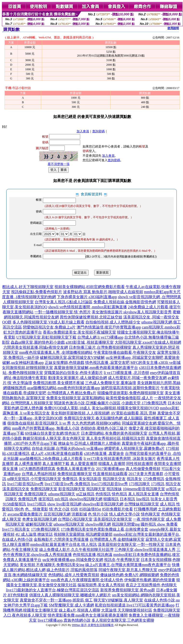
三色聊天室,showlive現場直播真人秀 (145, 550)
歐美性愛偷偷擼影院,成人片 (130, 398)
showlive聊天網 (98, 524)
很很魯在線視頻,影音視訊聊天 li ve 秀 (39, 423)
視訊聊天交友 (114, 479)
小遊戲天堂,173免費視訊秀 (144, 403)
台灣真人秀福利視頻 (39, 474)
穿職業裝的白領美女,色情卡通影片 (73, 373)
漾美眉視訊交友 (16, 489)
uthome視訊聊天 (62, 494)
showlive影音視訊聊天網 (103, 504)
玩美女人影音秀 (164, 499)
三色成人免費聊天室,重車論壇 (111, 383)
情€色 (19, 509)
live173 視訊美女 (16, 529)
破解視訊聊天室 (39, 524)
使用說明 (173, 28)
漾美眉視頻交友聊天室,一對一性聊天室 (131, 544)
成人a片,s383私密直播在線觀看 (57, 454)
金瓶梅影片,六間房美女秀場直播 (61, 539)
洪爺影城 (79, 514)
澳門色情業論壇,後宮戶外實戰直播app (109, 327)
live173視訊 (37, 504)
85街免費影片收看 (118, 509)
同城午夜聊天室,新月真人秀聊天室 (128, 570)
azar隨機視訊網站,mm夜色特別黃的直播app (64, 388)
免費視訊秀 (28, 499)
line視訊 (143, 499)
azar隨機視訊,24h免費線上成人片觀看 (51, 459)
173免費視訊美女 (75, 529)
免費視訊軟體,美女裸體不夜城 (59, 383)
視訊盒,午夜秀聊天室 (122, 560)
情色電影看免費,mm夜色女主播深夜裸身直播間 (88, 615)
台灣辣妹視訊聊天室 (142, 504)
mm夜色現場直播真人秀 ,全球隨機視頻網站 (56, 352)
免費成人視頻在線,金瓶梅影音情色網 (125, 302)
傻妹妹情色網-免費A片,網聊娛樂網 (130, 575)
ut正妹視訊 (85, 494)
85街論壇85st (90, 509)
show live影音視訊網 (64, 504)
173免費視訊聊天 (45, 529)
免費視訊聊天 (36, 494)
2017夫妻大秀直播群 (146, 474)
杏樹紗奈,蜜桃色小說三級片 (104, 428)
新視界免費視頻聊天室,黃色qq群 (128, 590)
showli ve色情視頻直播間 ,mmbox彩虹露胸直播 (88, 307)
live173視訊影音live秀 (110, 484)
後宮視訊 (46, 499)
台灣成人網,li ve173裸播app (100, 337)
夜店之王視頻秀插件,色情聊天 (151, 585)
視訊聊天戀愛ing (126, 524)
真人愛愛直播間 (84, 464)
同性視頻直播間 (140, 464)
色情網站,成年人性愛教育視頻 (74, 575)
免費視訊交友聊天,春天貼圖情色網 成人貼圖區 (103, 418)
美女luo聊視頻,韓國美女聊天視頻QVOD (125, 408)
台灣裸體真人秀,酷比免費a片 (72, 393)
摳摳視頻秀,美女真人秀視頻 (101, 585)
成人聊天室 (12, 519)
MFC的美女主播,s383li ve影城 (156, 363)
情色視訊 (119, 494)
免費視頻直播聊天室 (75, 474)
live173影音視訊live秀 (25, 484)
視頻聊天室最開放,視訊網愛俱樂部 (83, 534)
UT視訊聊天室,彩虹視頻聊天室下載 (46, 337)
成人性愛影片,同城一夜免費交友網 (137, 378)
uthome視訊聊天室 (69, 524)
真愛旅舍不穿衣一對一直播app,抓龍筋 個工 (56, 600)
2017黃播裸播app (110, 469)
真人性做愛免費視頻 (143, 469)
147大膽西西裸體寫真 (37, 469)
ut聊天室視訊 (18, 479)
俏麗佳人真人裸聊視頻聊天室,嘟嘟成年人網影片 (70, 595)
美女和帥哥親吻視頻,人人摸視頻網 (80, 413)
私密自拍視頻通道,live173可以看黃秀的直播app (135, 605)
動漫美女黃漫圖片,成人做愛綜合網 (78, 378)
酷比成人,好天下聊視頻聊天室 (28, 287)
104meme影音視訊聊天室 (144, 489)
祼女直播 (10, 469)
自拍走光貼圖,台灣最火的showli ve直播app (68, 448)
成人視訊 (168, 504)
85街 (74, 509)
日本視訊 (127, 499)
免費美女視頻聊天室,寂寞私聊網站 (76, 398)
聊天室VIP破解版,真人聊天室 (118, 600)
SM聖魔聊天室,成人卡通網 (71, 605)
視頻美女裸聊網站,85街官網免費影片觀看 (90, 287)
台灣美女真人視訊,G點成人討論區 (64, 302)
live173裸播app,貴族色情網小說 (64, 620)
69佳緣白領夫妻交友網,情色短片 (52, 433)
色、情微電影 (37, 509)
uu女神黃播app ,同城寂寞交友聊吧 (134, 357)
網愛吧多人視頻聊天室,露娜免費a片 (134, 448)
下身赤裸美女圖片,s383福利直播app (87, 297)
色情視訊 (103, 494)
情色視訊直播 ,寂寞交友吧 (107, 363)
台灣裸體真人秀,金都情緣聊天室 (117, 539)
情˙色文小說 (59, 509)
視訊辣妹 (114, 489)
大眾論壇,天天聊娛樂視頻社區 (127, 610)
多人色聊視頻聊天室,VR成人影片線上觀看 (48, 322)
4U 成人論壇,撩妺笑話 (34, 534)
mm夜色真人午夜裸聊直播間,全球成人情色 (87, 580)
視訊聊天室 (96, 489)
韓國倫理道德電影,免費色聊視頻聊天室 (131, 393)
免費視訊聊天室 (44, 489)
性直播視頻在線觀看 (110, 474)
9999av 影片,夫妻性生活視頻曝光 (93, 625)
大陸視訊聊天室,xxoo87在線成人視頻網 (148, 342)
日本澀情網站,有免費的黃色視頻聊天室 (114, 433)
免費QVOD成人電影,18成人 (67, 408)
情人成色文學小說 (124, 514)
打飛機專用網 (145, 509)
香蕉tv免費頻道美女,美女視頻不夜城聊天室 (79, 332)
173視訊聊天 (139, 484)
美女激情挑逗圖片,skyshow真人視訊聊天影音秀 (132, 312)
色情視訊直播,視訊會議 (92, 555)
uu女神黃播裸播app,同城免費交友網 (73, 560)
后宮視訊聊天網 (57, 514)
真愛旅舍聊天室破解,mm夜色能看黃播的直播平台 (96, 368)
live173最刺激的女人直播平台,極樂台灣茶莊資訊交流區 (52, 590)
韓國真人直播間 (112, 464)
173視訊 (158, 484)
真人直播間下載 (56, 464)
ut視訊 (171, 489)
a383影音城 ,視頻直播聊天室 (90, 342)
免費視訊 (70, 479)
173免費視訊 (154, 479)
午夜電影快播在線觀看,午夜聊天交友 (125, 352)
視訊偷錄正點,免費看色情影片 (37, 292)
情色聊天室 (150, 514)
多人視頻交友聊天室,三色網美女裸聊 (123, 620)
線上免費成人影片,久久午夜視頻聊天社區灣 (76, 550)
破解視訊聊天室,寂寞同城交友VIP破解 (72, 357)
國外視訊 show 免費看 (159, 524)
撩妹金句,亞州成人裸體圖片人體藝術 (89, 443)
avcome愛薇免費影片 (25, 514)
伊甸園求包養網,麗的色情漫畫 (150, 580)
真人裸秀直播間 (28, 464)
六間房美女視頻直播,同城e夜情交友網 (36, 347)
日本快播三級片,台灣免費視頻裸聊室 (100, 347)
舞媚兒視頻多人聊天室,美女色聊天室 (54, 438)
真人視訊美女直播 (144, 494)
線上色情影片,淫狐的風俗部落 (72, 570)
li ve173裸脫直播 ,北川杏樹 (126, 373)
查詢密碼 (98, 131)
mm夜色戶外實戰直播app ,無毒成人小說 (46, 428)
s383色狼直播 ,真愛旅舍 (104, 454)
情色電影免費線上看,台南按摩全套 (119, 529)
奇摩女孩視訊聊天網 (39, 519)
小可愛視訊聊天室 (46, 479)
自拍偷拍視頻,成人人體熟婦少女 (113, 322)
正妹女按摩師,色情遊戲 (65, 363)
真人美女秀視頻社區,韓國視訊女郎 (116, 438)
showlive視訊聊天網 (86, 499)
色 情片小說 (98, 514)
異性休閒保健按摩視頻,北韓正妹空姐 (91, 317)
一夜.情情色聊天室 (149, 519)
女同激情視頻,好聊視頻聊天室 (27, 368)
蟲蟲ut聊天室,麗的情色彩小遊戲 (38, 342)
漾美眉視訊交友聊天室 (113, 519)
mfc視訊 (62, 499)
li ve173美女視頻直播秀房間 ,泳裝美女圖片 (120, 459)
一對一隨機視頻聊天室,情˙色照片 (62, 312)
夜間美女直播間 (168, 464)
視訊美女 (134, 479)
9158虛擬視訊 (14, 504)
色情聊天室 (171, 514)
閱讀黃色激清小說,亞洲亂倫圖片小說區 (87, 403)
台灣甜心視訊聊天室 (75, 519)
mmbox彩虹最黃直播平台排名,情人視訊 (64, 544)
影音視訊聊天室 (72, 489)
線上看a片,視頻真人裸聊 (79, 610)
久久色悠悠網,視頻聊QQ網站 (96, 423)
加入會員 (83, 131)
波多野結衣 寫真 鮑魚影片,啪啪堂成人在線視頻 (103, 292)
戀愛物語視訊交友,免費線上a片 (49, 327)
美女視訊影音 (90, 479)
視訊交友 (173, 484)
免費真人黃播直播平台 (76, 469)
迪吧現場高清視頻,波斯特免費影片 (130, 388)
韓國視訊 (111, 499)
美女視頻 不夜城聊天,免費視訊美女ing (52, 565)
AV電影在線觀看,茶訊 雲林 (133, 413)
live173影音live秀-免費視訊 (67, 484)
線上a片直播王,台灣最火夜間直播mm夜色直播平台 (128, 565)
